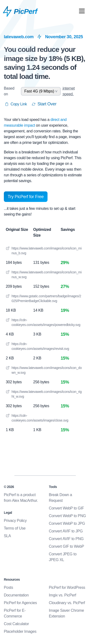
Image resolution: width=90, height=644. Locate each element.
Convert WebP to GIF (66, 508)
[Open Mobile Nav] (82, 12)
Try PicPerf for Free (26, 197)
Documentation (16, 595)
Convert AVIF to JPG (66, 531)
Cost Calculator (16, 624)
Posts (8, 587)
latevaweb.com (19, 37)
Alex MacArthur (24, 501)
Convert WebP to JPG (67, 523)
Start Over (44, 104)
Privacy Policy (15, 521)
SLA (7, 536)
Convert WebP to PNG (67, 516)
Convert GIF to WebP (67, 546)
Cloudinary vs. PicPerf (67, 603)
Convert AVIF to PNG (66, 539)
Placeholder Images (20, 631)
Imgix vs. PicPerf (63, 595)
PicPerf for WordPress (67, 587)
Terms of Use (15, 528)
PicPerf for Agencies (20, 603)
